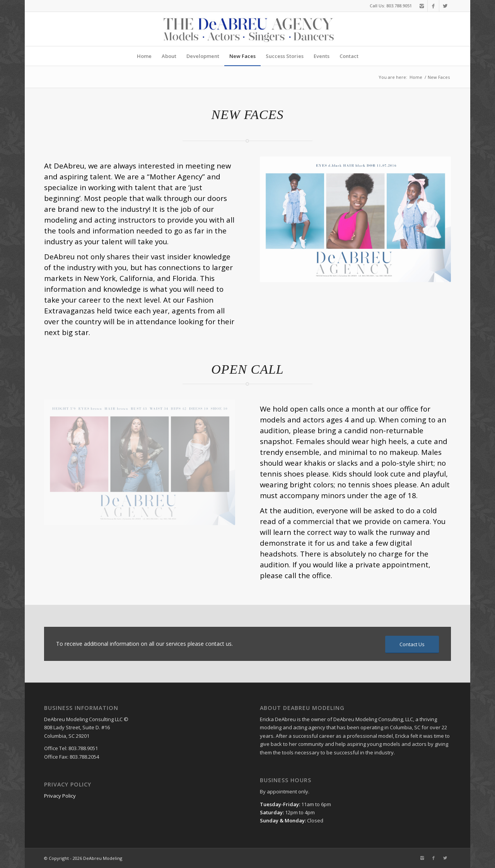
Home (416, 77)
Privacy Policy (60, 796)
